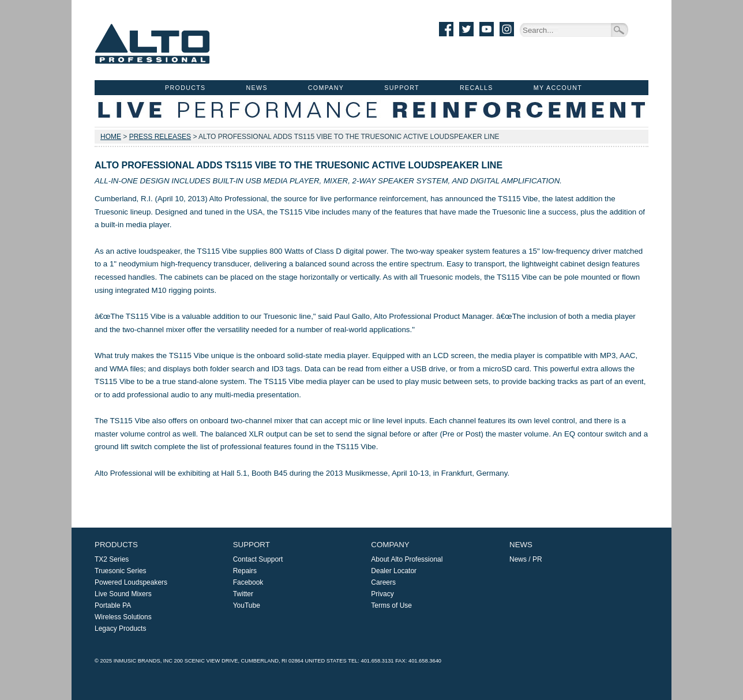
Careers (383, 582)
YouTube (247, 605)
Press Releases (160, 137)
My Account (558, 88)
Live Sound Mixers (123, 594)
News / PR (526, 559)
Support (402, 88)
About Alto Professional (407, 559)
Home (111, 137)
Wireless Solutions (123, 617)
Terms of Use (391, 605)
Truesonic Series (121, 571)
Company (326, 88)
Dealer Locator (394, 571)
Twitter (243, 594)
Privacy (382, 594)
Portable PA (113, 605)
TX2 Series (112, 559)
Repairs (245, 571)
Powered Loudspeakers (131, 582)
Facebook (248, 582)
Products (185, 88)
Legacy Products (120, 629)
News (257, 88)
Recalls (476, 88)
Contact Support (258, 559)
